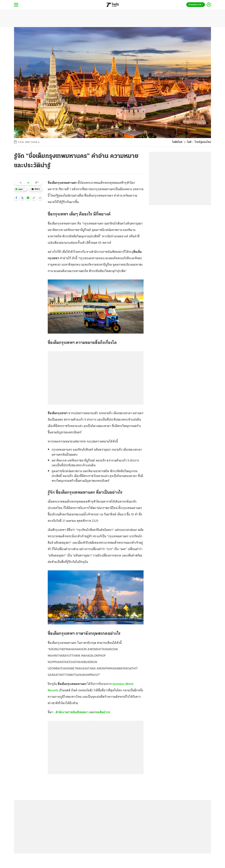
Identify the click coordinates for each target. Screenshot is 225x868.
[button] (16, 198)
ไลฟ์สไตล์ (177, 142)
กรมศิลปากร (102, 712)
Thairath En (196, 5)
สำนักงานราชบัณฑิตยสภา (72, 712)
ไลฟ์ (189, 142)
